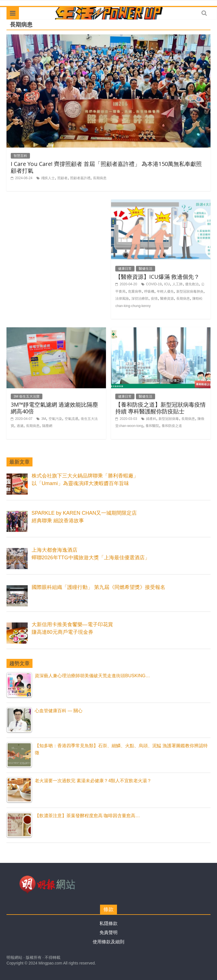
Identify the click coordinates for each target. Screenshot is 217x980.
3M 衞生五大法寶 (27, 396)
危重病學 (135, 291)
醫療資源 (167, 299)
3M (44, 419)
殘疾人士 (48, 178)
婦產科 (151, 419)
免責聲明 (108, 932)
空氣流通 (71, 419)
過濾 (20, 426)
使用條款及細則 (108, 942)
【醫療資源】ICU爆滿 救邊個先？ (157, 277)
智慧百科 (20, 156)
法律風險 (122, 299)
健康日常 (125, 269)
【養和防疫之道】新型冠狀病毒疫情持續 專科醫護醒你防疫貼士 (160, 408)
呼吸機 (149, 291)
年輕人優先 (165, 291)
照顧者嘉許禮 (80, 178)
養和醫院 (152, 426)
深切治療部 (140, 299)
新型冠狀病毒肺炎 (190, 291)
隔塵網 (47, 426)
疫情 (154, 299)
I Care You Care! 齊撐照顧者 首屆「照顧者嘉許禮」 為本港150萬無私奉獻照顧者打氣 (106, 167)
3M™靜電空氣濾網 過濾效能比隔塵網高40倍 (54, 408)
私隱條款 (108, 923)
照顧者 (62, 178)
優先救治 (192, 284)
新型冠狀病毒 (169, 419)
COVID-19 (154, 284)
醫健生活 (146, 269)
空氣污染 (55, 419)
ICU (167, 284)
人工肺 (177, 284)
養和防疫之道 (172, 426)
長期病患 (100, 178)
